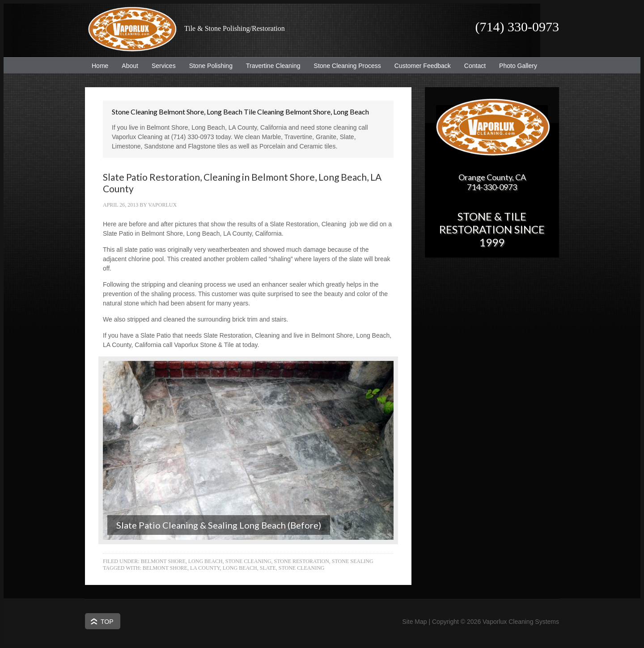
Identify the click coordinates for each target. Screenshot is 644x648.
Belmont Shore (165, 568)
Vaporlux (162, 205)
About (127, 66)
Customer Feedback (419, 66)
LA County (205, 568)
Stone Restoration (302, 561)
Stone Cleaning (248, 561)
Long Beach (240, 568)
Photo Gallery (518, 66)
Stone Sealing (353, 561)
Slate (268, 568)
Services (160, 66)
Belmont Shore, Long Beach (182, 561)
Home (100, 66)
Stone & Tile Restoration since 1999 (492, 229)
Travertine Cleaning (270, 66)
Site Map (414, 622)
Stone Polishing (211, 66)
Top (107, 622)
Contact (475, 66)
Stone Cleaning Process (344, 66)
